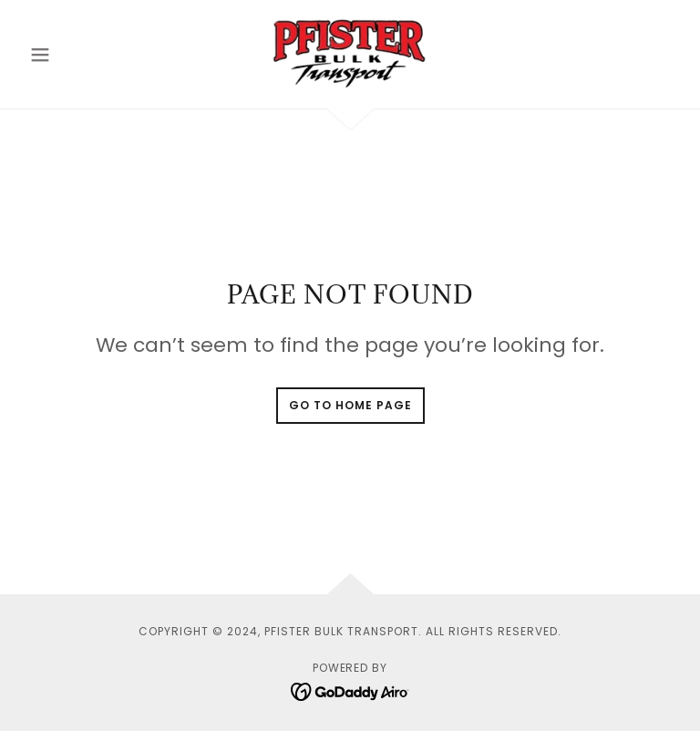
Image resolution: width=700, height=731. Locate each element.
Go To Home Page (350, 405)
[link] (350, 51)
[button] (71, 55)
